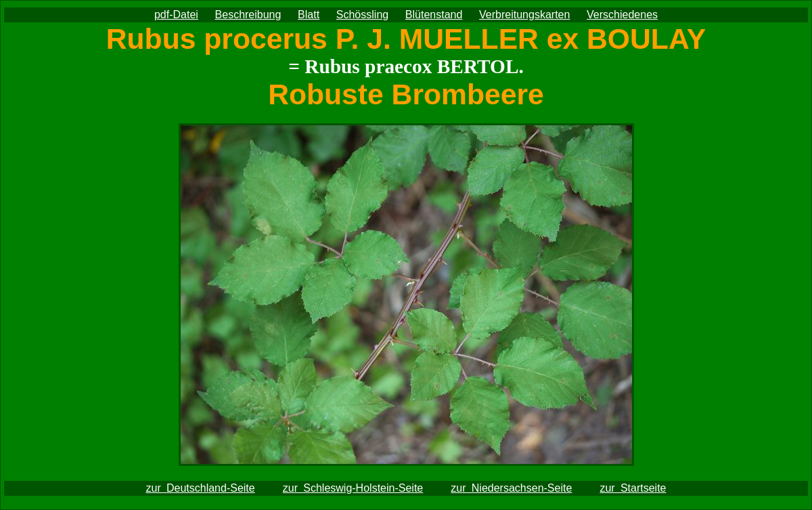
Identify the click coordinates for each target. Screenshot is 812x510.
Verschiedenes (622, 15)
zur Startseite (633, 488)
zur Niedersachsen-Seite (511, 488)
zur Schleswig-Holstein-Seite (353, 488)
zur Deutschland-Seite (200, 488)
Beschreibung (248, 15)
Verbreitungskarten (524, 15)
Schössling (362, 15)
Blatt (309, 15)
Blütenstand (434, 15)
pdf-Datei (176, 15)
